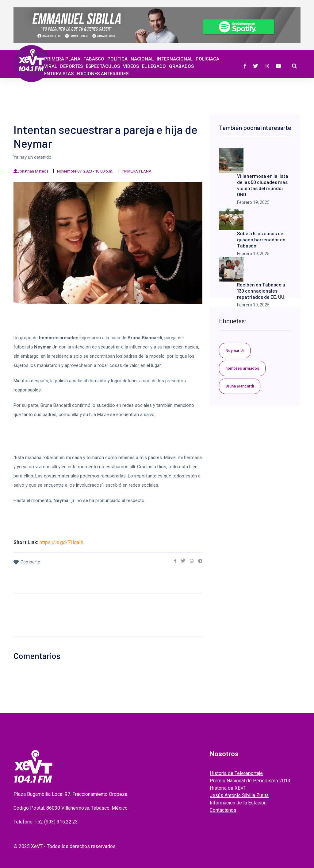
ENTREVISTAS (59, 74)
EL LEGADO (154, 66)
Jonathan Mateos (33, 171)
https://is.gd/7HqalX (61, 542)
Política (117, 59)
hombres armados (242, 368)
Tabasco (94, 59)
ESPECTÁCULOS (103, 66)
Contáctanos (223, 810)
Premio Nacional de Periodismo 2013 (250, 781)
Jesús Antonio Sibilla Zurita (239, 795)
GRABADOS (181, 66)
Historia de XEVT (228, 788)
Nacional (142, 59)
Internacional (175, 59)
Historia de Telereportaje (236, 773)
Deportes (71, 66)
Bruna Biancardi (240, 386)
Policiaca (207, 59)
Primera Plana (62, 59)
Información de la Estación (238, 803)
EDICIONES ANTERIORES (103, 74)
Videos (131, 66)
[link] (175, 561)
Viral (51, 66)
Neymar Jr (235, 350)
